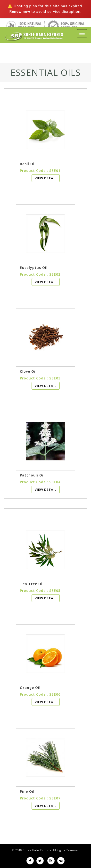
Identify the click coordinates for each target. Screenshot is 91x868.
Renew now (20, 12)
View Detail (46, 178)
